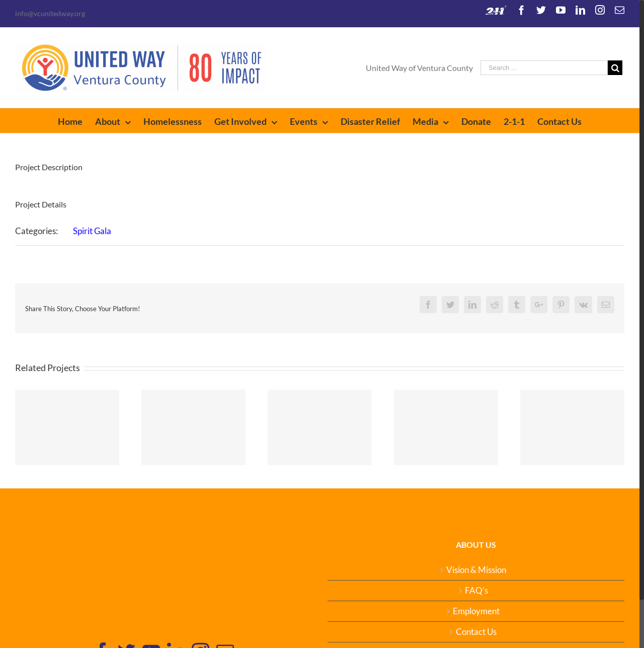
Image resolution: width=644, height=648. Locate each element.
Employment (476, 611)
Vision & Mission (476, 570)
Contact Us (476, 632)
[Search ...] (544, 68)
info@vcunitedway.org (50, 13)
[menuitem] (76, 121)
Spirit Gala (92, 231)
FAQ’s (476, 591)
